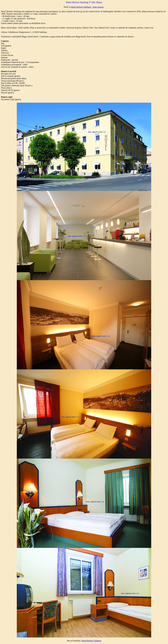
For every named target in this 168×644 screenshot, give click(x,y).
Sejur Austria (98, 7)
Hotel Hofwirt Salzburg (81, 7)
